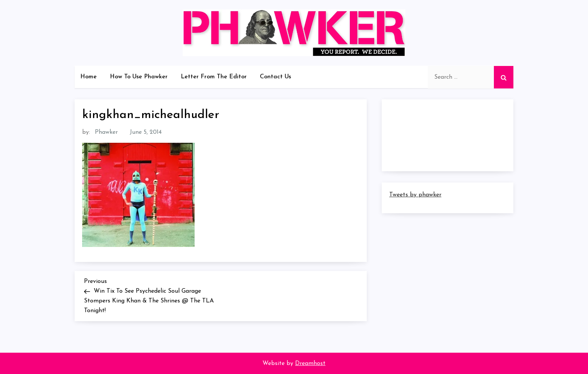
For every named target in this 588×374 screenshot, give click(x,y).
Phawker (106, 132)
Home (88, 77)
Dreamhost (310, 364)
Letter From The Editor (214, 77)
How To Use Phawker (139, 77)
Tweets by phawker (415, 195)
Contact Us (275, 77)
